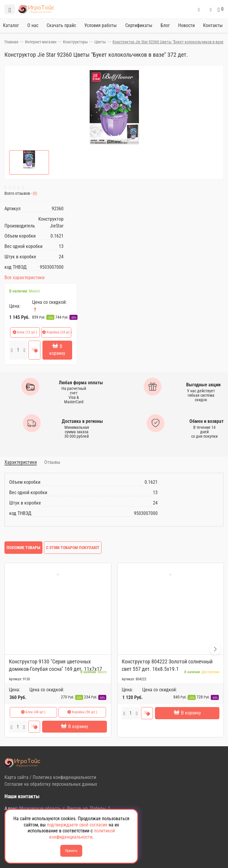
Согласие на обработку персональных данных (51, 784)
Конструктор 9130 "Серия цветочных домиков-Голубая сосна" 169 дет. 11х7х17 (56, 665)
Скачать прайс (61, 25)
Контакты (213, 25)
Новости (186, 25)
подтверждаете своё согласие (77, 825)
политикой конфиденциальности (82, 834)
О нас (33, 25)
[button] (215, 649)
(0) (34, 193)
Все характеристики (24, 278)
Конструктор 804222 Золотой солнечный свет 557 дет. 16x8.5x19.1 (167, 665)
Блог (165, 25)
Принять (71, 851)
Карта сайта (16, 777)
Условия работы (100, 25)
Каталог (11, 25)
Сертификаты (139, 25)
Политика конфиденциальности (64, 777)
